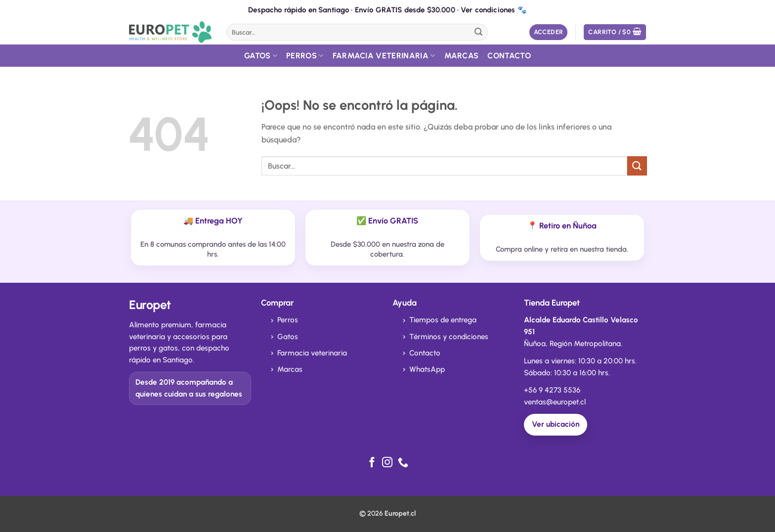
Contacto (509, 56)
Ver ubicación (556, 424)
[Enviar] (478, 32)
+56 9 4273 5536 (552, 390)
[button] (549, 32)
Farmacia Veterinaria (384, 56)
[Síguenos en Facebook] (372, 463)
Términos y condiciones (449, 337)
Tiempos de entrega (443, 320)
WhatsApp (427, 369)
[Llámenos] (403, 463)
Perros (305, 56)
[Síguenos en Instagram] (387, 463)
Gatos (261, 56)
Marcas (462, 56)
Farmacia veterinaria (312, 353)
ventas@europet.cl (555, 402)
